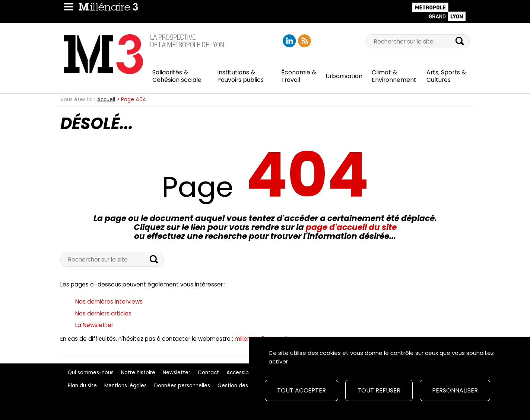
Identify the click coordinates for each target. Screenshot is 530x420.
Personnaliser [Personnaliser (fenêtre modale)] (455, 390)
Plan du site (82, 386)
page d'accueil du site (351, 227)
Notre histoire (138, 373)
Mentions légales (126, 386)
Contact (208, 373)
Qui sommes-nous (91, 373)
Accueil (106, 100)
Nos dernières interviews (109, 302)
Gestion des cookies (243, 386)
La (94, 325)
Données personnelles (182, 386)
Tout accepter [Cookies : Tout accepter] (302, 390)
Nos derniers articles (103, 313)
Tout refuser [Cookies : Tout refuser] (379, 390)
